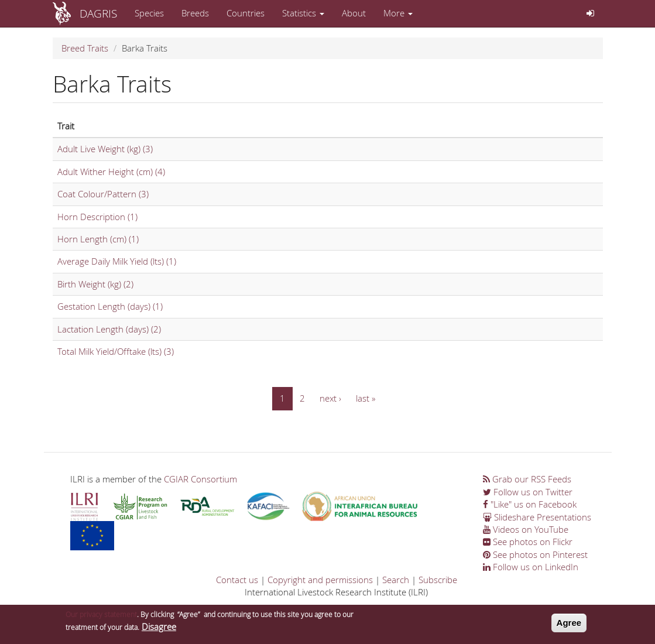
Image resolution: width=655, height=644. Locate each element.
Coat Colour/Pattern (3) (103, 194)
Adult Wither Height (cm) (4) (111, 172)
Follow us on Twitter (528, 492)
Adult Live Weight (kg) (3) (105, 149)
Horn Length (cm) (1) (98, 239)
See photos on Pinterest (535, 554)
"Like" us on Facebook (530, 504)
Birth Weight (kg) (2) (95, 284)
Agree (569, 624)
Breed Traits (85, 48)
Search (396, 580)
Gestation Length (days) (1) (110, 306)
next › (330, 398)
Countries (246, 13)
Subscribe (438, 580)
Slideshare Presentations (537, 517)
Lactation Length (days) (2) (109, 329)
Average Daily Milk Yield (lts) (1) (117, 261)
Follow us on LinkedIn (531, 567)
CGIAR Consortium (200, 479)
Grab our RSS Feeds (527, 479)
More (398, 13)
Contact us (237, 580)
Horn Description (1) (97, 217)
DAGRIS (98, 13)
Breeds (195, 13)
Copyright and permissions (320, 580)
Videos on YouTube (526, 529)
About (354, 13)
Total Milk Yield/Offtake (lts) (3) (116, 351)
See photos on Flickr (528, 542)
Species (149, 13)
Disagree (159, 628)
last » (366, 398)
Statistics (303, 13)
